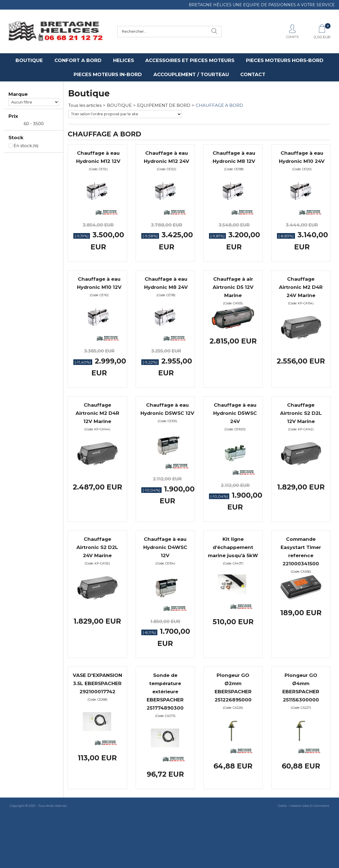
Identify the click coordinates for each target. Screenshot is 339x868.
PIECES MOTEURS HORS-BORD (285, 60)
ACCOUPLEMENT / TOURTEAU (191, 74)
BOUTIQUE (29, 60)
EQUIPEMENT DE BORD (164, 105)
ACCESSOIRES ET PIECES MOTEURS (190, 60)
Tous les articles (85, 105)
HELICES (124, 60)
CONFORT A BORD (78, 60)
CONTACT (253, 74)
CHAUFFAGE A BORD (219, 105)
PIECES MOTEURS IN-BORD (108, 74)
